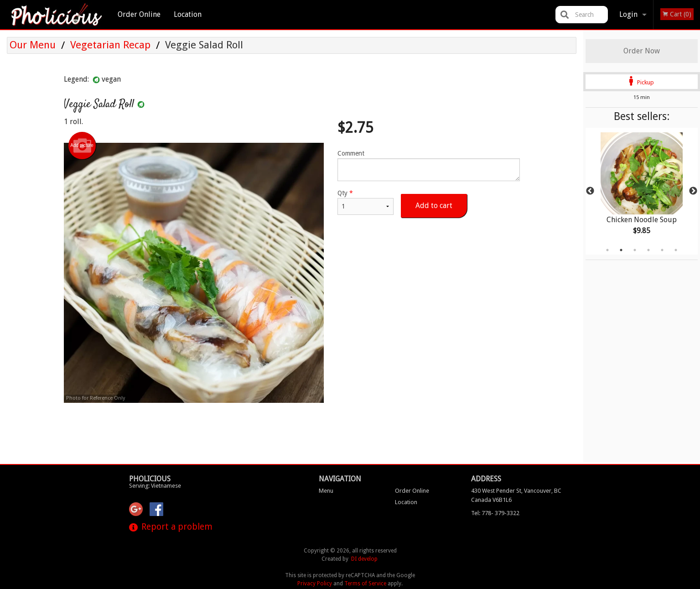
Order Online (139, 14)
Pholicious (150, 479)
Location (188, 14)
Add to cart (434, 206)
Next (693, 191)
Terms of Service (365, 584)
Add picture (82, 146)
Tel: (495, 513)
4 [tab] (648, 250)
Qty (365, 202)
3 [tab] (635, 250)
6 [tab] (676, 250)
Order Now (642, 51)
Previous (590, 191)
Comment (428, 165)
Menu (326, 491)
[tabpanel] (642, 191)
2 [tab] (621, 250)
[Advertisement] (292, 433)
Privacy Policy (315, 584)
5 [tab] (662, 250)
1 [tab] (607, 250)
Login (628, 14)
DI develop (364, 559)
